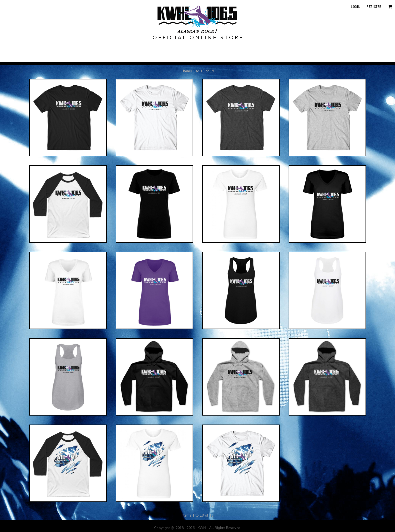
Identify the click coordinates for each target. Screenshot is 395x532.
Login (356, 7)
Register (374, 7)
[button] (390, 7)
